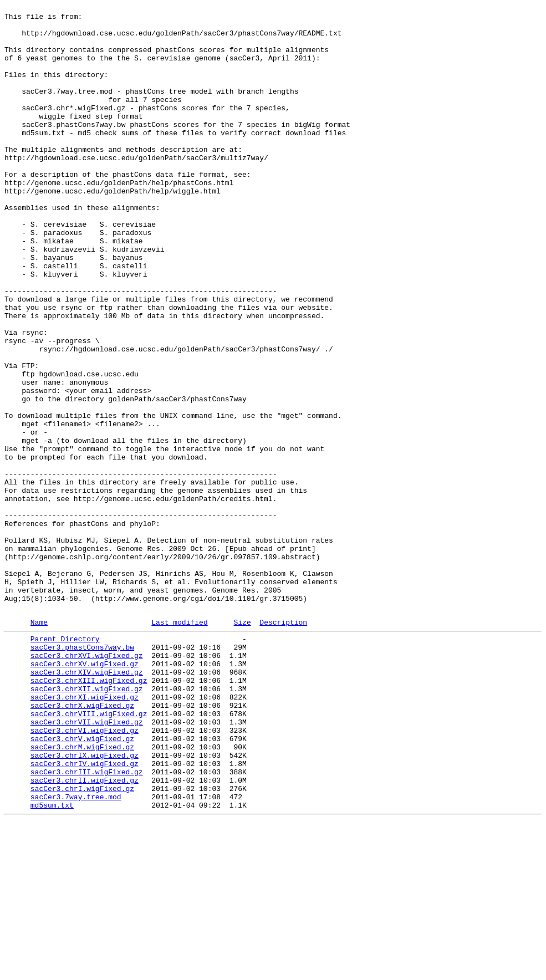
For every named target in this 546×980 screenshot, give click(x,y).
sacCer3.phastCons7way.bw (82, 773)
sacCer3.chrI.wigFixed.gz (82, 943)
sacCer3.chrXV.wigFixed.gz (85, 793)
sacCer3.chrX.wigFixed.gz (82, 843)
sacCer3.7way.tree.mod (76, 953)
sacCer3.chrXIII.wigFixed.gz (89, 813)
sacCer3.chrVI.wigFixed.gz (85, 873)
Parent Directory (65, 763)
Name (39, 745)
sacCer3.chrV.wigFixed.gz (82, 883)
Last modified (179, 745)
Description (283, 745)
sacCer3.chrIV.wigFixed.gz (85, 913)
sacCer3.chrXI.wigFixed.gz (85, 833)
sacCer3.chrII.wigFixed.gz (85, 933)
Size (242, 745)
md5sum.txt (52, 963)
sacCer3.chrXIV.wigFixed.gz (87, 803)
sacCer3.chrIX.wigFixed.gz (85, 903)
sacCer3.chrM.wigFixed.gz (82, 893)
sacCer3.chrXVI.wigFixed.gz (87, 783)
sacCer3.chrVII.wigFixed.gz (87, 863)
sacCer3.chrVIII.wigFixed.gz (89, 853)
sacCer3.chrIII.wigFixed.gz (87, 923)
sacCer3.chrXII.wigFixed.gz (87, 823)
